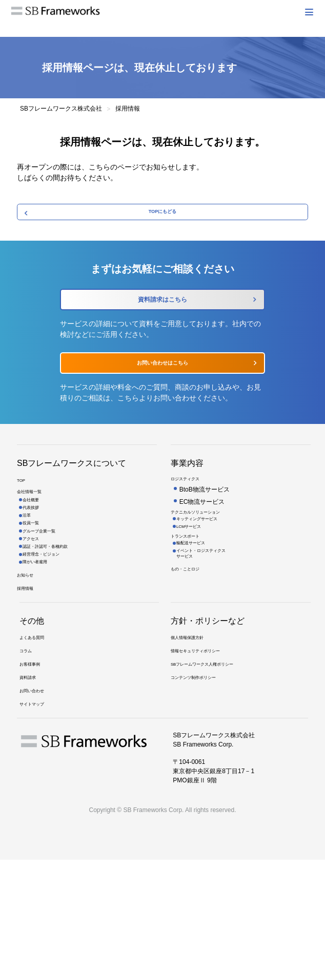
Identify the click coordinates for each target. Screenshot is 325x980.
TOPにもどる (163, 216)
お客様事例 (35, 772)
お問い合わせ (38, 807)
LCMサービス (198, 574)
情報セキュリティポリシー (208, 755)
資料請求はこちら (162, 313)
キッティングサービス (210, 563)
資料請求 (32, 790)
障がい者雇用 (44, 642)
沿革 (32, 570)
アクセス (38, 606)
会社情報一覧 (35, 535)
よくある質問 (38, 737)
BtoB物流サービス (205, 527)
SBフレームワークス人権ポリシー (218, 772)
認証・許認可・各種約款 (59, 618)
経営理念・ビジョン (53, 630)
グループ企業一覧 (50, 594)
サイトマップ (38, 824)
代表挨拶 (38, 559)
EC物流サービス (202, 540)
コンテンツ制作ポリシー (205, 790)
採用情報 (29, 676)
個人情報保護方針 (195, 737)
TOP (23, 517)
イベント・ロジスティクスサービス (216, 615)
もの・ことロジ (192, 636)
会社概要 (38, 547)
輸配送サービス (201, 600)
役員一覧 (38, 583)
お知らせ (29, 659)
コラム (29, 755)
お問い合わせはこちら (162, 388)
